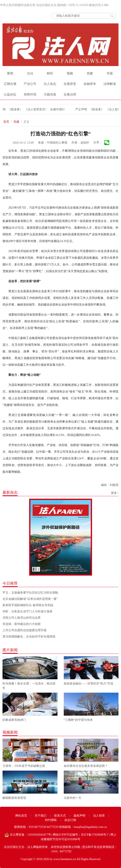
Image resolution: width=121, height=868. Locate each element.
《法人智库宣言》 (37, 109)
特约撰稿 (51, 820)
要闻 (10, 73)
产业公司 (30, 84)
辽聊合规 (10, 84)
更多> (115, 493)
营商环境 (30, 94)
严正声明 (82, 109)
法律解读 (110, 84)
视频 (70, 73)
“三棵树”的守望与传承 (78, 720)
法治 (30, 73)
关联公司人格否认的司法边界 (22, 618)
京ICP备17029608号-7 (95, 835)
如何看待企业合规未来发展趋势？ (86, 766)
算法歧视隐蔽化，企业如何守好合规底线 (29, 637)
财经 (50, 73)
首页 (6, 122)
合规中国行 (59, 109)
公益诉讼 (10, 94)
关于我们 (40, 816)
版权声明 (79, 816)
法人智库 (99, 816)
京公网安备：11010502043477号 (30, 835)
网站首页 (21, 816)
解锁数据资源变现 (14, 798)
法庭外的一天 (73, 798)
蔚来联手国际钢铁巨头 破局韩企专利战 (28, 605)
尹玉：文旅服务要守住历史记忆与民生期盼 (30, 593)
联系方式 (60, 816)
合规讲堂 (70, 84)
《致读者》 (16, 109)
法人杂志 (50, 84)
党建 (90, 73)
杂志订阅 (70, 820)
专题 (110, 73)
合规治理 (70, 94)
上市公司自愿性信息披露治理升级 (25, 630)
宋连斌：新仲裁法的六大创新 (22, 624)
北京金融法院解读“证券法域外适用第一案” (30, 599)
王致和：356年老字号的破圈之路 (24, 766)
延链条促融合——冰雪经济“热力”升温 (88, 684)
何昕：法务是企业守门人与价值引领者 (27, 611)
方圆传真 (50, 94)
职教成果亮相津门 (14, 720)
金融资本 (90, 84)
